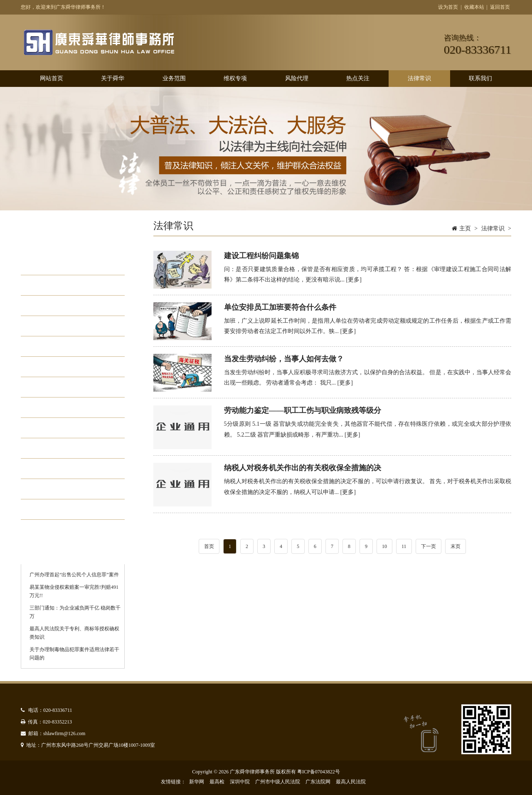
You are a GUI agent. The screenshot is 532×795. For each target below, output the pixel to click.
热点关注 (358, 78)
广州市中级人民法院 (278, 782)
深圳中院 (240, 782)
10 (384, 546)
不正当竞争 (56, 448)
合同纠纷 (52, 306)
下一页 (429, 546)
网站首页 (52, 78)
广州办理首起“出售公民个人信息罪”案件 (74, 575)
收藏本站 (474, 7)
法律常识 (419, 78)
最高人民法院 (351, 782)
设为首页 (448, 7)
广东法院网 (318, 782)
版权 (45, 387)
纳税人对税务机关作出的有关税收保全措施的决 (303, 468)
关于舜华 (113, 78)
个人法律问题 (60, 285)
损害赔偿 (52, 326)
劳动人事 (52, 509)
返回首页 (500, 7)
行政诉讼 (52, 367)
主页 (465, 228)
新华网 (197, 782)
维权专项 (235, 78)
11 (404, 546)
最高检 (217, 782)
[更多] (354, 280)
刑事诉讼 (52, 469)
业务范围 (174, 78)
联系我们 (480, 78)
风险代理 (297, 78)
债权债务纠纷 (60, 489)
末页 (456, 546)
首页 (209, 546)
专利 (45, 407)
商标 (45, 428)
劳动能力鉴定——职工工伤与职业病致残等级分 (303, 410)
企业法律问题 (60, 265)
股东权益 (52, 346)
